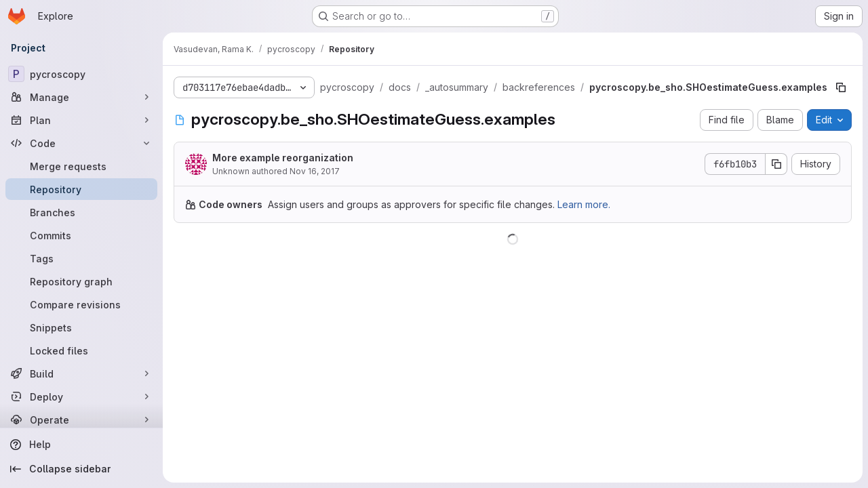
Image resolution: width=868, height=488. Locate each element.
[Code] (81, 143)
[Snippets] (81, 327)
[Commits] (81, 235)
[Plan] (81, 120)
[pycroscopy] (81, 74)
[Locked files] (81, 350)
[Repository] (81, 189)
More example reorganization (283, 158)
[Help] (81, 445)
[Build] (81, 373)
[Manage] (81, 97)
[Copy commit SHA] (776, 164)
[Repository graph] (81, 281)
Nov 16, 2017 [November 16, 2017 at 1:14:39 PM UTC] (315, 171)
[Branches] (81, 212)
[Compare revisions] (81, 304)
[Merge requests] (81, 166)
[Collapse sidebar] (81, 469)
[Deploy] (81, 396)
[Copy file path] (841, 87)
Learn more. (584, 204)
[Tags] (81, 258)
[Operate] (81, 420)
